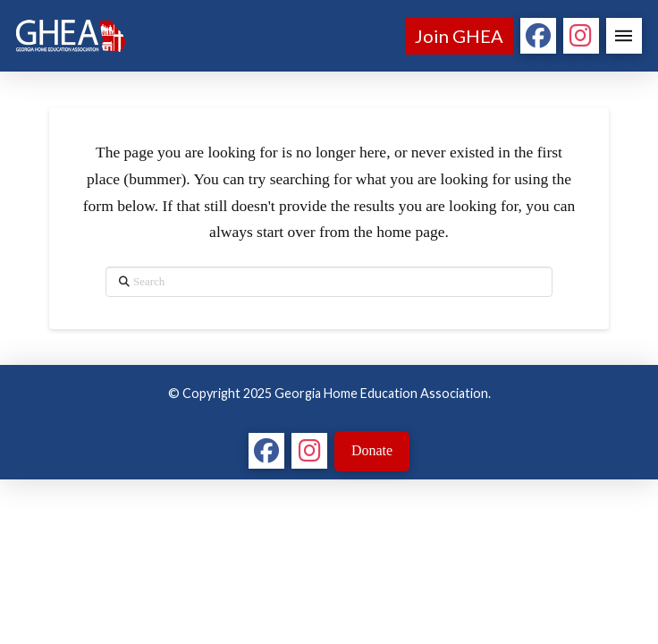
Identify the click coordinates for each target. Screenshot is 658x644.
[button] (624, 36)
